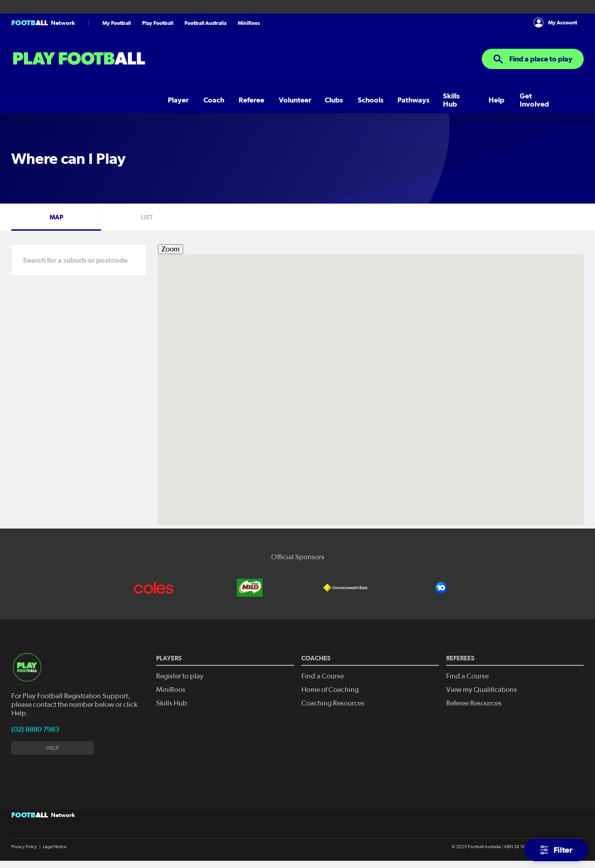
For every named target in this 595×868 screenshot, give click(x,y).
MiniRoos (249, 23)
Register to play (180, 676)
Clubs (165, 100)
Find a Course (323, 676)
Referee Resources (474, 703)
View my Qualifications (482, 690)
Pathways (238, 100)
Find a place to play (533, 59)
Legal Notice (55, 847)
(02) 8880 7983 (35, 729)
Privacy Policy (24, 847)
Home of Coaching (330, 690)
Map (56, 217)
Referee (88, 100)
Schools (198, 100)
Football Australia (205, 23)
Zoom (171, 249)
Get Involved (357, 100)
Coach (54, 100)
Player (22, 100)
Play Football (158, 23)
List (147, 217)
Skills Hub (282, 100)
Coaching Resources (333, 703)
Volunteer (129, 100)
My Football (117, 23)
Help (317, 100)
